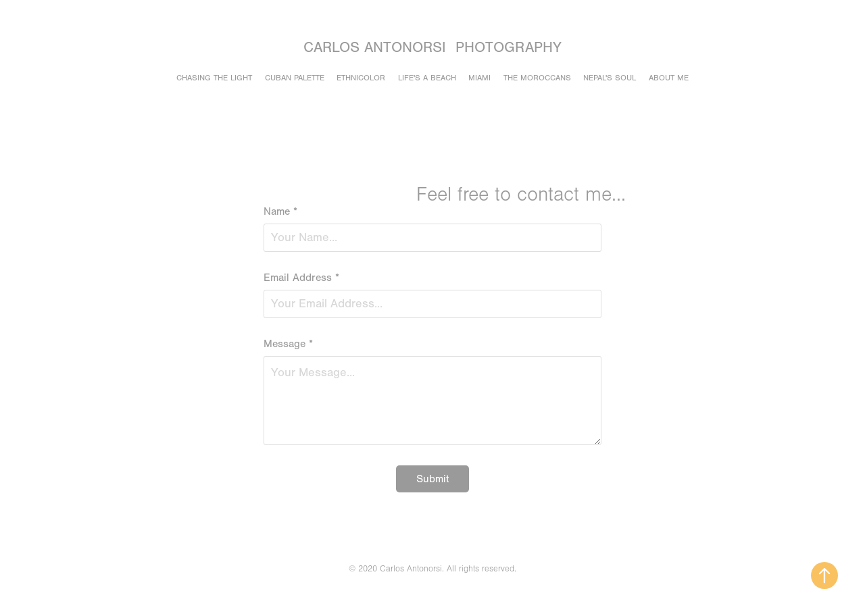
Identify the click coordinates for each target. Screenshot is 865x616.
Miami (479, 78)
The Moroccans (537, 78)
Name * (280, 211)
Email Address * (301, 278)
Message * (288, 344)
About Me (669, 78)
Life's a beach (427, 78)
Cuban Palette (295, 78)
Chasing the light (214, 78)
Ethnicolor (361, 78)
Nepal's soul (610, 78)
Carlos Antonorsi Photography (432, 48)
